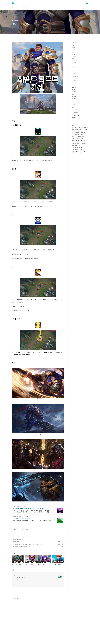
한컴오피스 (74, 129)
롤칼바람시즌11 (75, 170)
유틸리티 (74, 99)
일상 (73, 88)
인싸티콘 (80, 191)
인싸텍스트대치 (81, 179)
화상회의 (74, 123)
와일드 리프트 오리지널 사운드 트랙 (21, 568)
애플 (73, 101)
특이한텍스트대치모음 (83, 170)
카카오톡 (74, 134)
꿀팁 (73, 136)
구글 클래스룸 (75, 121)
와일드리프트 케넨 (17, 562)
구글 (73, 113)
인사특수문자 (80, 182)
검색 (84, 3)
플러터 (74, 145)
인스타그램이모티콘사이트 (77, 190)
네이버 (73, 132)
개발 (73, 143)
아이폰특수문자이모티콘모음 (77, 181)
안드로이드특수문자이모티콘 (77, 177)
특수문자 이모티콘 (76, 157)
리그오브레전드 (76, 153)
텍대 (73, 188)
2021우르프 (78, 173)
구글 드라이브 (75, 117)
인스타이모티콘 (80, 195)
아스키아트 (74, 184)
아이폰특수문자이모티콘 (83, 171)
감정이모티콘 (75, 182)
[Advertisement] (38, 513)
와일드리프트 (19, 558)
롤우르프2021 (75, 179)
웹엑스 (74, 127)
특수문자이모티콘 (75, 175)
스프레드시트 (75, 119)
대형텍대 (86, 182)
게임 (14, 558)
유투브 (73, 200)
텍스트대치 (84, 186)
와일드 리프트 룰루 (17, 564)
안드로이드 (75, 115)
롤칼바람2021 (75, 171)
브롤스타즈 (75, 151)
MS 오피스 (74, 109)
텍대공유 (74, 173)
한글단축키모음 (75, 191)
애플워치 (74, 105)
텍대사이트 (74, 195)
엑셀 (73, 111)
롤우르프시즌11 (83, 175)
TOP (87, 620)
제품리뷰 (74, 139)
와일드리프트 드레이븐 (18, 560)
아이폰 (73, 186)
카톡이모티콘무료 (75, 193)
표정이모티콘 (82, 193)
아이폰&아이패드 (76, 103)
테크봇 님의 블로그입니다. (20, 598)
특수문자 (74, 160)
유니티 (74, 147)
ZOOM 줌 (75, 125)
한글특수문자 (80, 184)
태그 (18, 8)
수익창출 (74, 92)
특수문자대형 (77, 188)
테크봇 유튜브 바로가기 (16, 619)
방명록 (25, 8)
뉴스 (73, 94)
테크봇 (16, 596)
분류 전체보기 (75, 85)
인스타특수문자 (78, 186)
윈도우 (73, 97)
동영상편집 (74, 141)
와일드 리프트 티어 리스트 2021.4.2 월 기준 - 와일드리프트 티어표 (27, 566)
